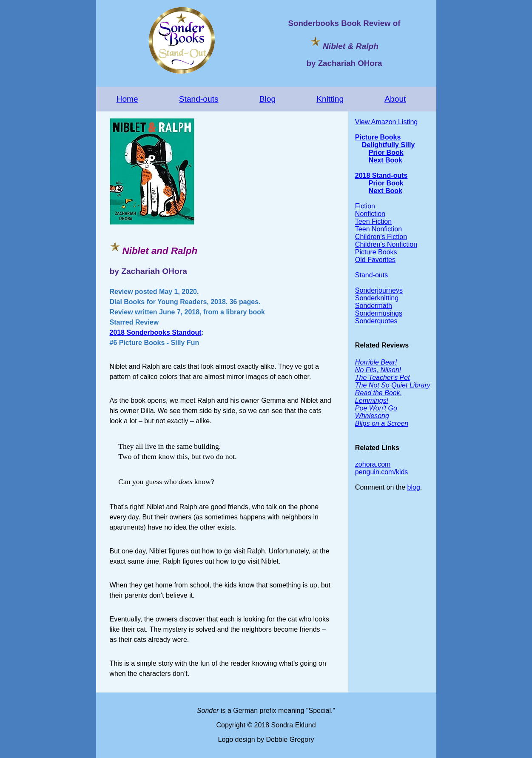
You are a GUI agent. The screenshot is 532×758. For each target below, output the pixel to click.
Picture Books (378, 137)
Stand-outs (199, 99)
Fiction (365, 206)
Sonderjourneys (379, 290)
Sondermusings (379, 313)
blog (414, 487)
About (395, 99)
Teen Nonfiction (378, 229)
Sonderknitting (377, 298)
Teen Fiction (373, 221)
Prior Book (386, 152)
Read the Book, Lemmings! (378, 397)
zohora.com (373, 464)
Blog (267, 99)
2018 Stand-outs (381, 175)
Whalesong (372, 416)
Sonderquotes (376, 321)
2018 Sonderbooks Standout (156, 332)
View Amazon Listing (386, 122)
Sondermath (374, 306)
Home (127, 99)
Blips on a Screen (382, 423)
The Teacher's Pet (383, 378)
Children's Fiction (381, 237)
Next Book (385, 160)
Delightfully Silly (388, 145)
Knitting (330, 99)
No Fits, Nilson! (378, 370)
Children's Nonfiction (386, 244)
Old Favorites (375, 260)
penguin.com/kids (382, 472)
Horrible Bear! (376, 362)
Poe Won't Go (376, 408)
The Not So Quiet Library (393, 385)
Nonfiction (370, 214)
